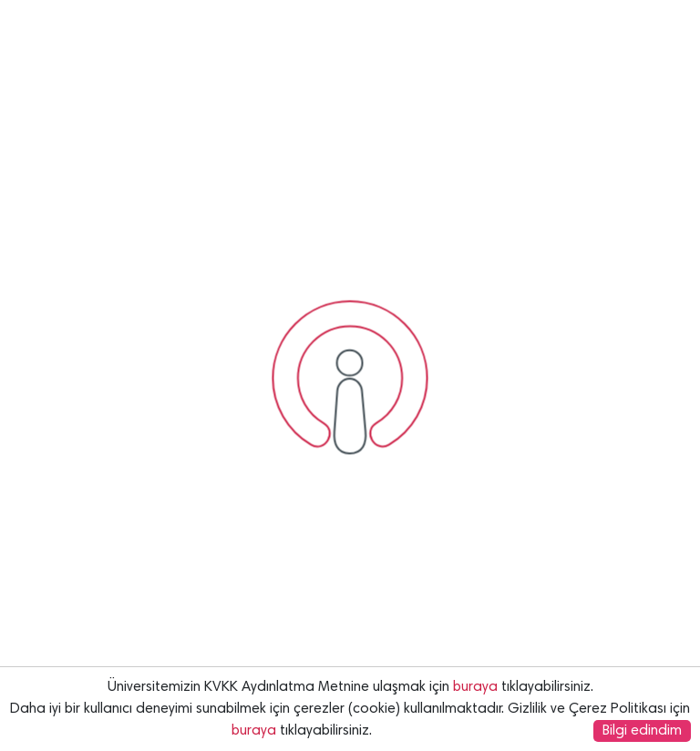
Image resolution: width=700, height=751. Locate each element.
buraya (475, 687)
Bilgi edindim (642, 731)
